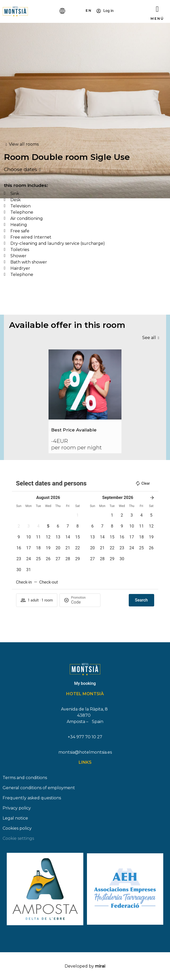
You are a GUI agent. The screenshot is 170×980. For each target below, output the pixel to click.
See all (149, 338)
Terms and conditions (25, 778)
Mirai (100, 966)
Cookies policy (17, 828)
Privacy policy (17, 808)
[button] (78, 515)
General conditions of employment (39, 788)
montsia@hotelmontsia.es (85, 752)
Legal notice (15, 818)
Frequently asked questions (32, 798)
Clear (143, 483)
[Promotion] (84, 602)
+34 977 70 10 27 (85, 737)
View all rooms (24, 144)
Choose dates (21, 169)
